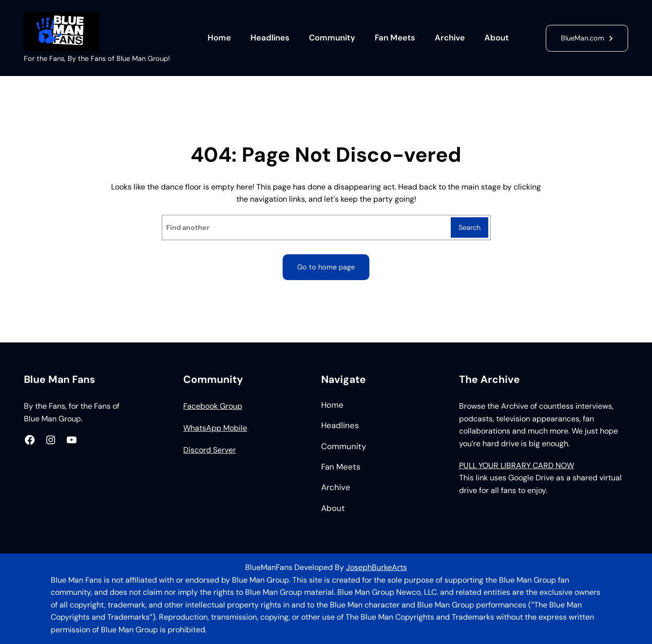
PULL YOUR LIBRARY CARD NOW (517, 465)
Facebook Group (213, 406)
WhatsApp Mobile (215, 428)
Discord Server (210, 450)
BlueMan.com (583, 38)
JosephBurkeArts (376, 567)
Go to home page (326, 267)
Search (470, 227)
